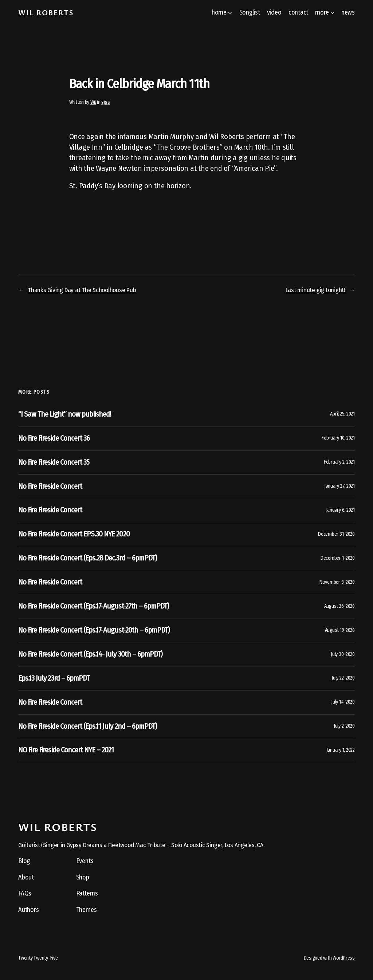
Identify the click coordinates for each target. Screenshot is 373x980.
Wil (93, 102)
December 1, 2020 (338, 558)
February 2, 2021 (339, 462)
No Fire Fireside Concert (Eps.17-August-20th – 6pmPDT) (94, 630)
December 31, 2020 (336, 534)
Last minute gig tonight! (315, 290)
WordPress (344, 958)
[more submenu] (332, 13)
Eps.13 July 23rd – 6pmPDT (54, 678)
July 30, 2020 (343, 654)
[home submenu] (230, 13)
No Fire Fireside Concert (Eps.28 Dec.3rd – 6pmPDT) (88, 558)
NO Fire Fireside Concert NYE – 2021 (66, 750)
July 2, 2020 (344, 726)
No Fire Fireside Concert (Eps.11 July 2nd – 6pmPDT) (88, 726)
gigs (105, 102)
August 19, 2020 (340, 630)
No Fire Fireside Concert (50, 486)
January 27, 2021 (339, 486)
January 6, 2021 (340, 510)
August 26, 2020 (339, 606)
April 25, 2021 (342, 414)
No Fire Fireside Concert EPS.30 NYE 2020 (74, 534)
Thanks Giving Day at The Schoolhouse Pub (82, 290)
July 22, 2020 (343, 678)
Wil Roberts (46, 12)
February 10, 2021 (338, 438)
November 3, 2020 (337, 582)
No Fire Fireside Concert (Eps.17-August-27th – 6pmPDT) (94, 606)
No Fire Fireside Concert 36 (54, 438)
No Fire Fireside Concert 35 (54, 462)
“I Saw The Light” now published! (65, 414)
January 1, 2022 (341, 750)
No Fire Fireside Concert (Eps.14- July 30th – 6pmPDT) (90, 654)
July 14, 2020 (343, 702)
